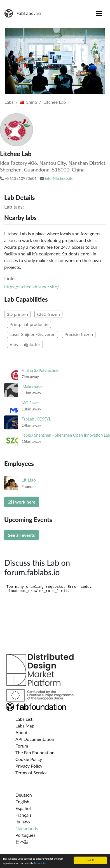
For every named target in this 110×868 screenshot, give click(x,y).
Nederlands (27, 828)
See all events (21, 535)
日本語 (22, 842)
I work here (22, 502)
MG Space (31, 403)
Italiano (23, 822)
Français (23, 815)
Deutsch (24, 795)
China (28, 102)
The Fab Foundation (35, 752)
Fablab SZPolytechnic (40, 370)
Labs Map (25, 726)
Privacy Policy (29, 766)
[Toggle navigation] (99, 13)
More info (40, 863)
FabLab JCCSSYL (36, 419)
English (22, 801)
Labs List (24, 719)
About (22, 732)
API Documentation (35, 739)
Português (25, 835)
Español (23, 808)
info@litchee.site (59, 178)
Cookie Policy (29, 759)
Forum (22, 746)
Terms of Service (31, 773)
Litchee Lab (55, 102)
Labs (9, 102)
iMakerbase (32, 387)
